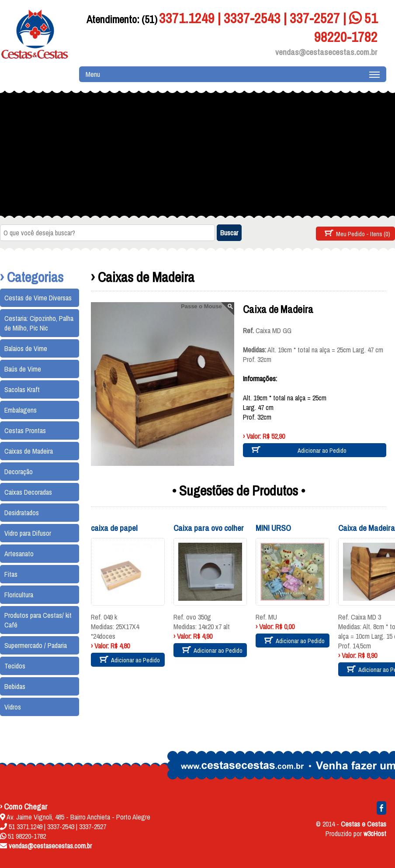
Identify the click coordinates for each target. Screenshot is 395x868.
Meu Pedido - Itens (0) (363, 234)
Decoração (19, 472)
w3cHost (375, 834)
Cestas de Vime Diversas (38, 298)
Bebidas (15, 686)
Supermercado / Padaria (36, 645)
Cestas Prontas (25, 431)
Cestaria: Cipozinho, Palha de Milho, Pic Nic (39, 323)
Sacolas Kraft (22, 389)
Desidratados (22, 513)
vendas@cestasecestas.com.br (326, 52)
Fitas (11, 574)
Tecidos (15, 666)
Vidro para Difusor (28, 533)
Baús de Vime (23, 369)
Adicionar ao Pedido (322, 450)
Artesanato (19, 554)
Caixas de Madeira (29, 451)
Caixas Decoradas (28, 492)
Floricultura (19, 595)
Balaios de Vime (26, 348)
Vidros (13, 707)
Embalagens (21, 410)
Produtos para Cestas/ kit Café (38, 620)
